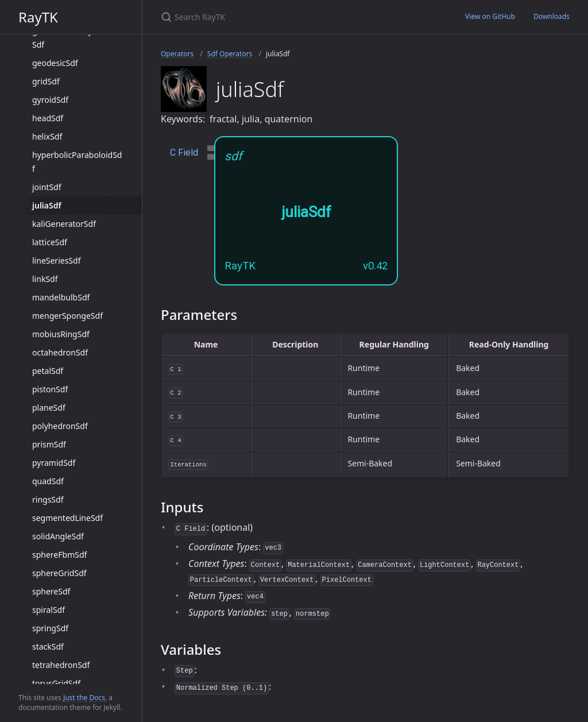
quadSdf (48, 481)
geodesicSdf (55, 63)
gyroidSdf (50, 100)
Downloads (552, 16)
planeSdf (49, 408)
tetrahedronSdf (61, 665)
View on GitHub (490, 16)
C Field (184, 152)
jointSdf (47, 187)
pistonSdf (50, 389)
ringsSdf (48, 499)
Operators (177, 54)
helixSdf (47, 136)
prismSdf (49, 444)
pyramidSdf (54, 463)
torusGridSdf (56, 683)
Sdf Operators (230, 54)
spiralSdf (49, 610)
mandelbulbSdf (61, 297)
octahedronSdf (60, 352)
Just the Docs (84, 698)
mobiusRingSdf (61, 334)
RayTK (38, 17)
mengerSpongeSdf (67, 316)
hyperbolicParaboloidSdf (77, 162)
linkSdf (45, 279)
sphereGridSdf (59, 573)
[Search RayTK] (296, 17)
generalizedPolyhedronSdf (76, 38)
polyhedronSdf (60, 426)
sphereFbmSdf (59, 555)
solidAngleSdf (58, 536)
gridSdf (46, 81)
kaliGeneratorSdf (64, 224)
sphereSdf (51, 591)
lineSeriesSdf (56, 260)
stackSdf (48, 646)
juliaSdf (47, 205)
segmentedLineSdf (67, 518)
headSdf (48, 118)
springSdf (50, 628)
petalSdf (48, 371)
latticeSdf (50, 242)
